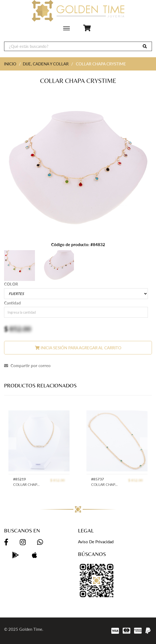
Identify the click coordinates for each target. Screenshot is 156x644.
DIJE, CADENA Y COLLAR (46, 64)
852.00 (20, 329)
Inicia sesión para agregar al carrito (78, 348)
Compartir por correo (27, 365)
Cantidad (12, 303)
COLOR (11, 284)
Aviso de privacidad (96, 542)
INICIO (10, 64)
